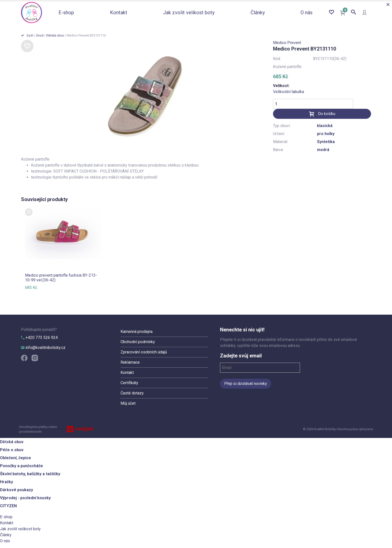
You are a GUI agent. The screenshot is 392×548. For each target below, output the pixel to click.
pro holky (326, 134)
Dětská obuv (55, 35)
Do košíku (327, 114)
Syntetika (326, 142)
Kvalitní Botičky (31, 13)
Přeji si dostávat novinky (246, 384)
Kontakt (119, 13)
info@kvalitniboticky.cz (43, 348)
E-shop (66, 13)
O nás (306, 13)
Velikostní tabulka (288, 92)
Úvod (40, 35)
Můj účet (128, 403)
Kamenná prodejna (136, 332)
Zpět (30, 35)
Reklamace (130, 362)
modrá (323, 150)
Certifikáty (129, 383)
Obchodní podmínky (138, 342)
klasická (325, 126)
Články (258, 13)
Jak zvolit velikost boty (189, 13)
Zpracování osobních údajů (144, 352)
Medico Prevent (287, 43)
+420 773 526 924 (39, 338)
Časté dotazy (132, 393)
